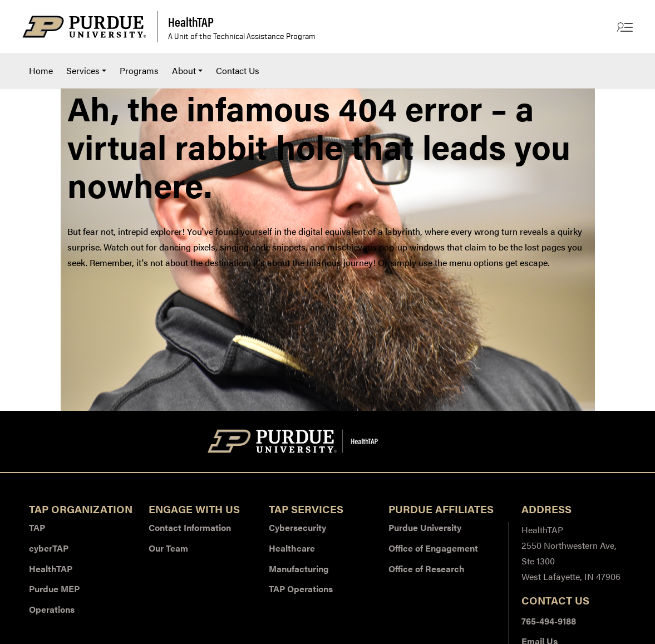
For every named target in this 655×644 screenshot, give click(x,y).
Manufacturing (299, 569)
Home (41, 70)
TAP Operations (301, 589)
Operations (52, 609)
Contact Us (238, 70)
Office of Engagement (433, 548)
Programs (139, 70)
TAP (37, 527)
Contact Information (190, 527)
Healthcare (292, 548)
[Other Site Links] (624, 26)
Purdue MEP (54, 589)
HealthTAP (51, 569)
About (184, 70)
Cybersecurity (297, 527)
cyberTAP (49, 548)
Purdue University (425, 527)
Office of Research (427, 569)
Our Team (168, 548)
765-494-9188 (549, 621)
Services (83, 70)
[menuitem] (41, 71)
